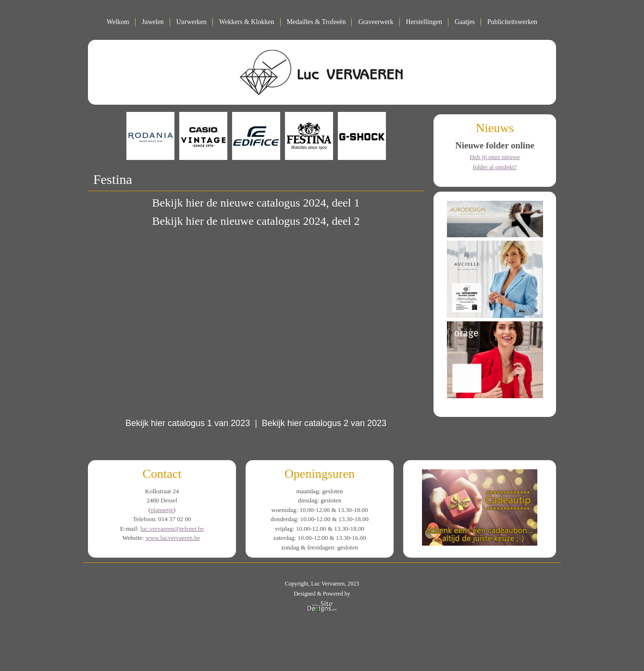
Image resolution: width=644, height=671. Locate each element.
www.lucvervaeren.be (173, 538)
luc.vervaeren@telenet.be (172, 529)
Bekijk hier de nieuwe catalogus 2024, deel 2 (256, 221)
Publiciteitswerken (512, 22)
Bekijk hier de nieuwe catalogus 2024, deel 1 (256, 203)
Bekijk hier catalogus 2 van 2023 (324, 423)
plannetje (162, 510)
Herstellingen (424, 22)
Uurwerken (192, 22)
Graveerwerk (376, 22)
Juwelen (153, 22)
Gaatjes (465, 22)
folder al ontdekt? (495, 167)
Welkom (118, 22)
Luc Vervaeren (328, 584)
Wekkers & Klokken (247, 22)
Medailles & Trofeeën (316, 22)
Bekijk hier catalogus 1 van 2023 (189, 423)
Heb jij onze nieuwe (495, 157)
